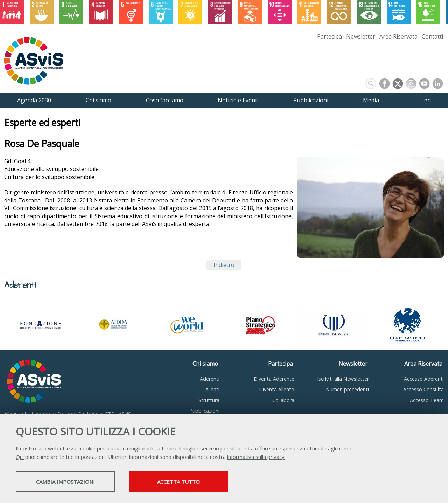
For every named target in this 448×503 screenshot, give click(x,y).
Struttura (209, 400)
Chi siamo (205, 364)
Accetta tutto (197, 482)
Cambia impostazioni (71, 482)
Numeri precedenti (347, 389)
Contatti (432, 36)
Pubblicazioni (204, 411)
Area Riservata (398, 36)
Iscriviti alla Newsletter (343, 379)
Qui (20, 457)
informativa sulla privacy (256, 457)
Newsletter (361, 36)
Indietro (224, 265)
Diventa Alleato (277, 389)
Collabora (283, 400)
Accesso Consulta (423, 389)
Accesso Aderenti (424, 379)
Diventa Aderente (274, 379)
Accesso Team (427, 400)
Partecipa (330, 36)
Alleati (212, 389)
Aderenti (210, 379)
